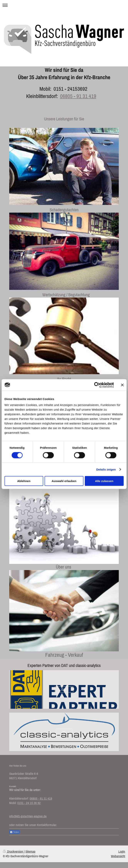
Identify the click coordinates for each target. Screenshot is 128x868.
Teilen (15, 832)
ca (64, 732)
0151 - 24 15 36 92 (29, 803)
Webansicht (118, 856)
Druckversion (13, 851)
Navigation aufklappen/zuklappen (64, 5)
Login (122, 851)
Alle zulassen (104, 481)
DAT (64, 689)
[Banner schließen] (122, 385)
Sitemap (30, 851)
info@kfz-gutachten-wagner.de (28, 816)
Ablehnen (24, 481)
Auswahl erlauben (64, 481)
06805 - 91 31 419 (78, 96)
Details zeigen (106, 469)
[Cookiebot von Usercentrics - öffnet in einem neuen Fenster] (97, 385)
